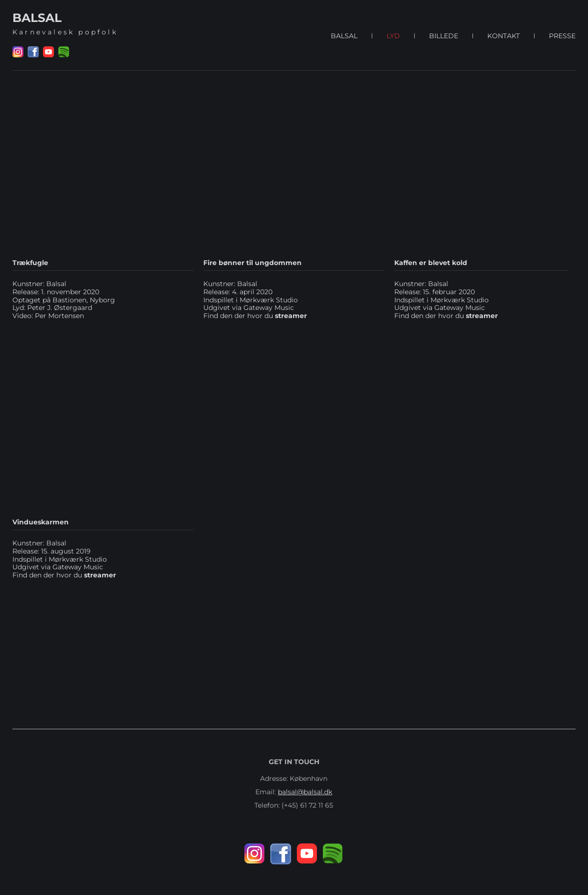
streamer (100, 575)
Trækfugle (30, 263)
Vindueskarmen (41, 522)
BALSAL (37, 18)
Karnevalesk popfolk (65, 32)
